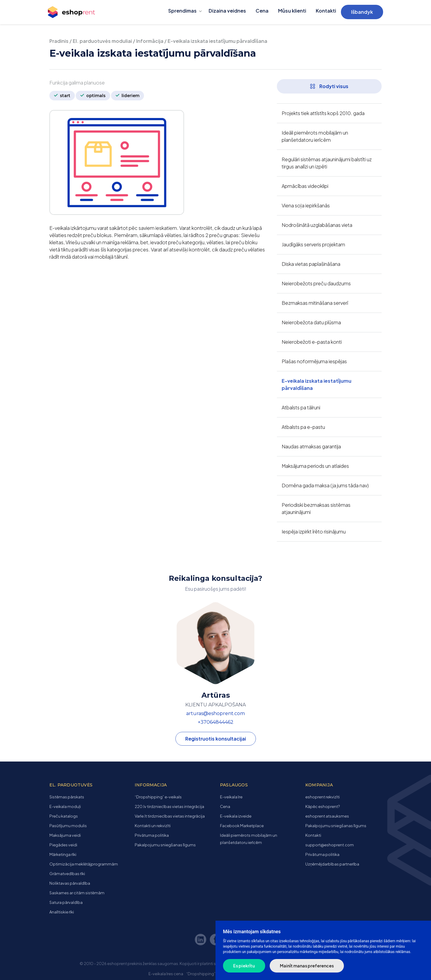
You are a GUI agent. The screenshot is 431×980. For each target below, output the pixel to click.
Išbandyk (362, 12)
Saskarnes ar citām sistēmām (77, 893)
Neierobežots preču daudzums (316, 283)
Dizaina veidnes (227, 11)
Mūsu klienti (292, 11)
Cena (262, 11)
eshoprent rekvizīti (323, 797)
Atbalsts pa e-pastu (303, 427)
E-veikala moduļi (65, 806)
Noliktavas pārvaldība (70, 883)
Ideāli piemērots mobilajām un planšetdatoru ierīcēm (315, 136)
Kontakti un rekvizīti (153, 826)
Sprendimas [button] (182, 11)
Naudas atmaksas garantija (311, 446)
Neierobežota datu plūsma (311, 322)
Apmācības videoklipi (305, 186)
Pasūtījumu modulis (68, 826)
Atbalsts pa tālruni (301, 407)
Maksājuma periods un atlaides (315, 466)
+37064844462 (216, 722)
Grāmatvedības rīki (67, 874)
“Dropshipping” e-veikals (158, 797)
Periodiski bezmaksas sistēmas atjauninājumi (316, 508)
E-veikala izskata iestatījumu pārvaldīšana (317, 384)
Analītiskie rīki (62, 912)
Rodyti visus (329, 86)
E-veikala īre (231, 797)
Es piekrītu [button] (244, 966)
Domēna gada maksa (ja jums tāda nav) (325, 485)
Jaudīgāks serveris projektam (313, 244)
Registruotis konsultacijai (216, 739)
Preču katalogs (64, 816)
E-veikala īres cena (166, 974)
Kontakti (326, 11)
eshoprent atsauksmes (327, 816)
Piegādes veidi (63, 845)
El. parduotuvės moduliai (102, 41)
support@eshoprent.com (330, 845)
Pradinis (59, 41)
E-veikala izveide (236, 816)
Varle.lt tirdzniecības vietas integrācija (170, 816)
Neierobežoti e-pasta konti (312, 342)
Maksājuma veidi (65, 835)
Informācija (150, 41)
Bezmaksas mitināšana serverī (315, 303)
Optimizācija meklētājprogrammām (84, 864)
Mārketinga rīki (63, 854)
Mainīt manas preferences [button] (307, 966)
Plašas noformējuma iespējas (314, 361)
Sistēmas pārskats (67, 797)
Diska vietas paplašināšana (311, 264)
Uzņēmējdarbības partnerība (332, 864)
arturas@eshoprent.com (215, 713)
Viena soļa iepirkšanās (306, 205)
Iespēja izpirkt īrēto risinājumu (314, 532)
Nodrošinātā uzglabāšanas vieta (317, 225)
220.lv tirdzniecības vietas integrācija (169, 806)
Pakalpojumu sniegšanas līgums (165, 845)
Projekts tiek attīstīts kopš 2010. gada (323, 113)
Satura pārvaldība (66, 902)
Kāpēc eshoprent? (323, 806)
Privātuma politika (152, 835)
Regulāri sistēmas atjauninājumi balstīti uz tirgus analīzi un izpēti (327, 163)
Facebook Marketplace (242, 826)
